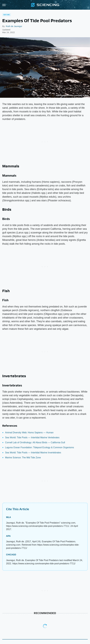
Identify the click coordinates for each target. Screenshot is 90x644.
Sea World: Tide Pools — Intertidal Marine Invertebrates (33, 453)
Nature (7, 15)
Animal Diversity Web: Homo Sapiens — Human (29, 433)
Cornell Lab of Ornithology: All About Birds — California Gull (35, 442)
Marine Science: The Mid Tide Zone (23, 458)
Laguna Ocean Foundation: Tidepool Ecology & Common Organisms (40, 447)
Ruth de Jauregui (14, 26)
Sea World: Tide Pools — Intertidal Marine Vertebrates (32, 438)
